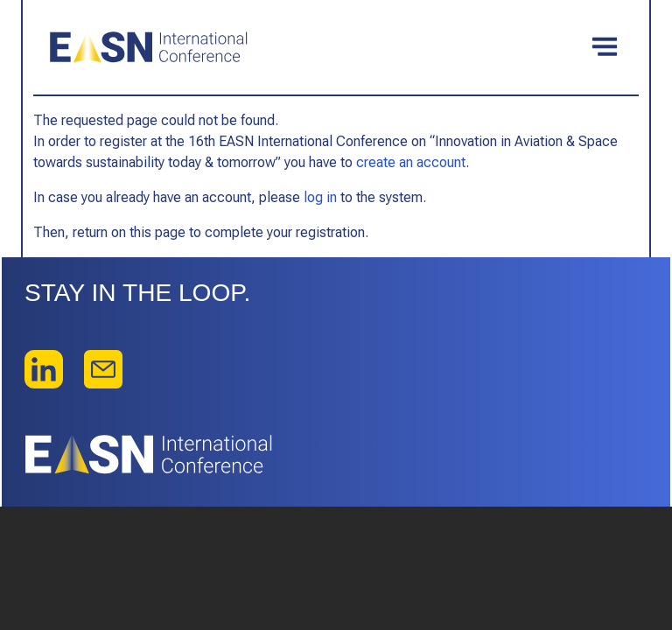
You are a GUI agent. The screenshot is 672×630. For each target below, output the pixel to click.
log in (320, 197)
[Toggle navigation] (605, 47)
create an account (411, 162)
